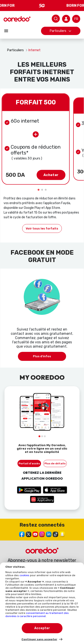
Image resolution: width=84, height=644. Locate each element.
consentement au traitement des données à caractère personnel (37, 615)
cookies (25, 575)
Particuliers (61, 31)
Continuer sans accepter (39, 639)
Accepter (42, 628)
